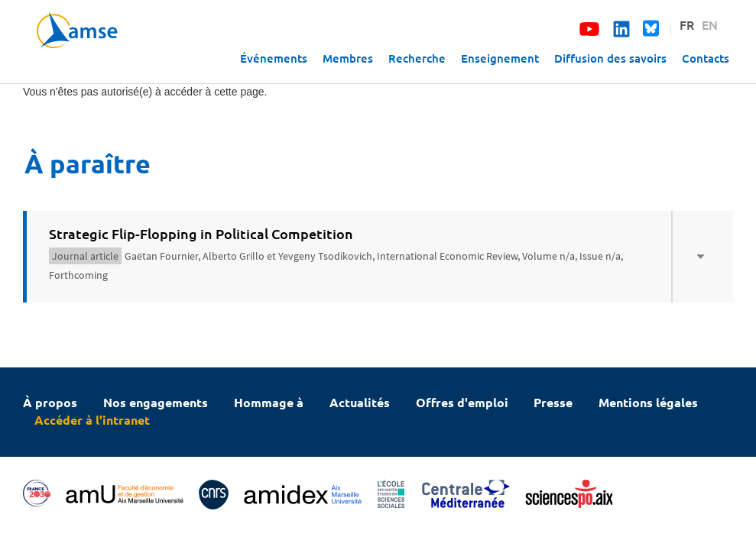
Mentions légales (648, 402)
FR (687, 24)
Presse (553, 402)
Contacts (706, 58)
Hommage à (269, 402)
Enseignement (500, 58)
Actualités (360, 402)
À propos (50, 402)
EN (710, 24)
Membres (348, 58)
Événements (274, 58)
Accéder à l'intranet (92, 420)
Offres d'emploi (462, 402)
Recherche (417, 58)
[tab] (378, 257)
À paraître (88, 163)
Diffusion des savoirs (610, 58)
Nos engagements (156, 402)
